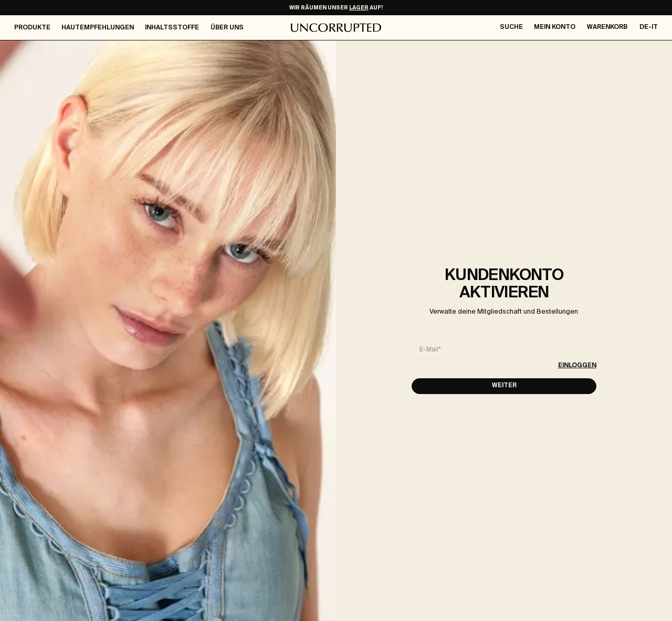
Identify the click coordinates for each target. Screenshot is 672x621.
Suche (511, 27)
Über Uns (227, 28)
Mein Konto (555, 27)
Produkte (32, 28)
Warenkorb (607, 27)
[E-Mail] (504, 350)
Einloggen (577, 366)
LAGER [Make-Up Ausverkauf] (359, 8)
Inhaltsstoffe (172, 28)
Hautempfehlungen (98, 28)
